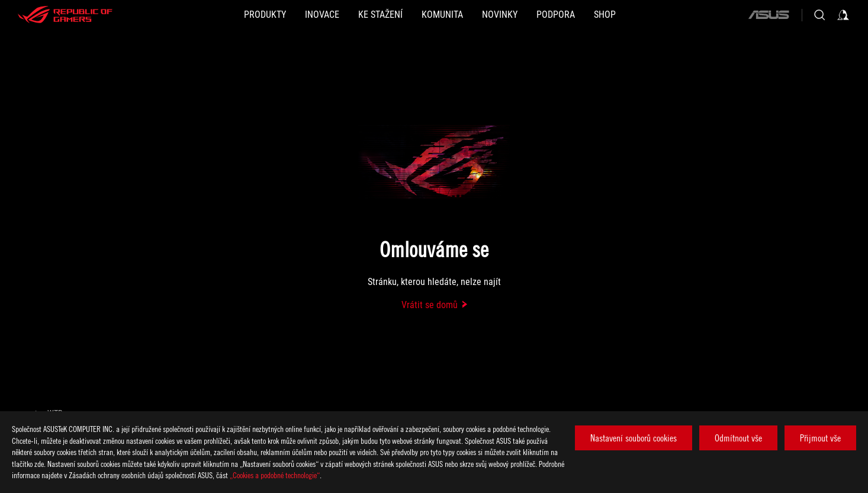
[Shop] (605, 15)
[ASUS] (769, 15)
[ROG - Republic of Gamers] (65, 15)
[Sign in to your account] (843, 15)
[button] (265, 15)
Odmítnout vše (738, 438)
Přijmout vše (820, 438)
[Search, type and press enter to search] (819, 15)
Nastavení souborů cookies (634, 438)
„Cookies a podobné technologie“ (275, 475)
